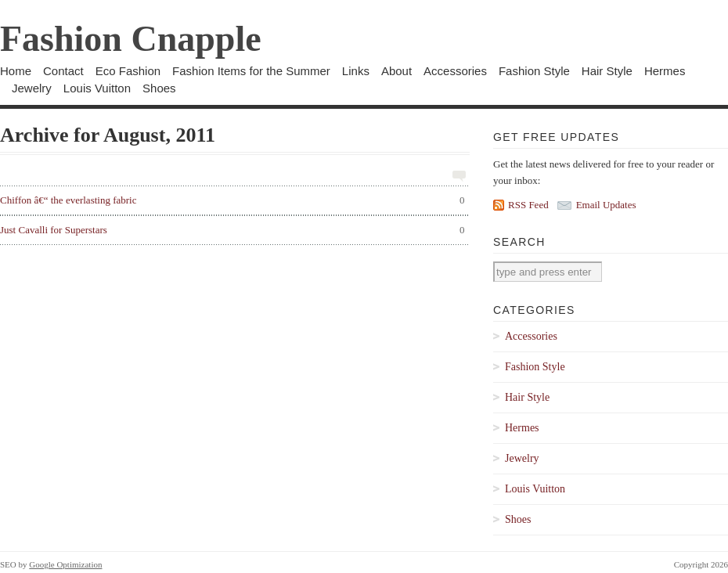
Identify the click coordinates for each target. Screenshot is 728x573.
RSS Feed (528, 205)
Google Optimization (65, 564)
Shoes (159, 88)
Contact (63, 71)
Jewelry (32, 88)
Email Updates (606, 205)
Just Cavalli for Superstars (232, 230)
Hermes (665, 71)
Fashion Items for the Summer (251, 71)
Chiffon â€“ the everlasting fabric (232, 200)
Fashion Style (534, 71)
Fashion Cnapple (131, 39)
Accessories (455, 71)
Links (356, 71)
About (396, 71)
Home (16, 71)
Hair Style (607, 71)
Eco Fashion (128, 71)
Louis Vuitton (97, 88)
